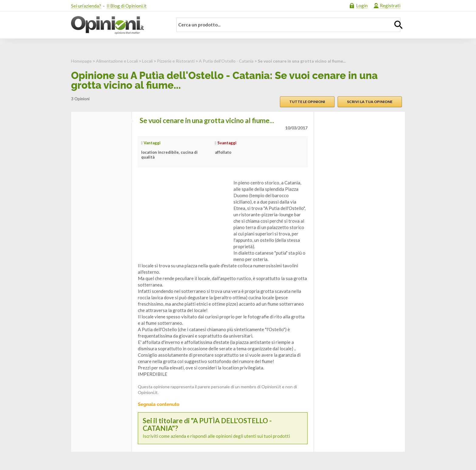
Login (362, 5)
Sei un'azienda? (86, 6)
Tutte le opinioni (307, 102)
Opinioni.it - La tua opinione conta (118, 25)
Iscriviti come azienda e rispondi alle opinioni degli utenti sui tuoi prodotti (223, 428)
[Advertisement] (183, 218)
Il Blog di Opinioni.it (127, 6)
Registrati (390, 5)
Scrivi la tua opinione (370, 102)
